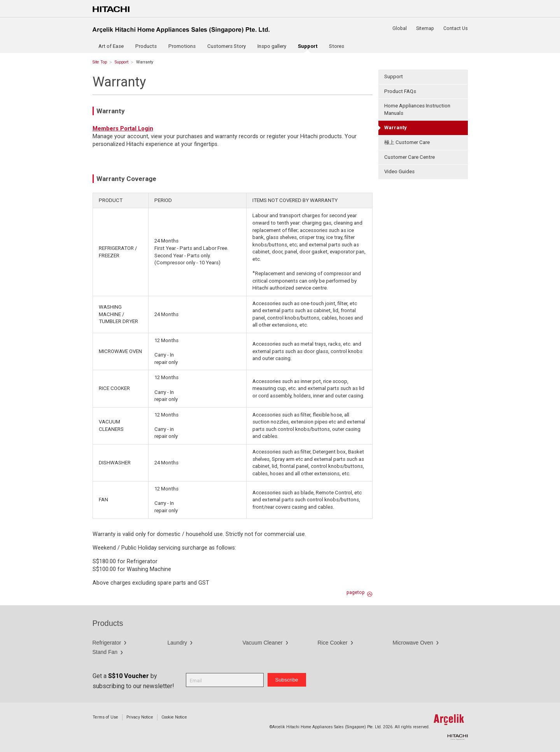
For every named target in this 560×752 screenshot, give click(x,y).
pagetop (356, 592)
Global (400, 28)
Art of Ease (111, 46)
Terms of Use (105, 717)
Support (122, 62)
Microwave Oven (413, 643)
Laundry (178, 643)
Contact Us (456, 28)
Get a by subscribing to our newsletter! (133, 681)
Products (146, 46)
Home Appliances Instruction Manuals (417, 109)
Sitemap (425, 28)
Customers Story (227, 46)
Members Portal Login (123, 129)
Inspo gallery (272, 46)
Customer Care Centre (409, 157)
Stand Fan (105, 652)
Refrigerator (107, 643)
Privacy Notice (140, 717)
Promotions (182, 46)
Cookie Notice (174, 717)
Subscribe (287, 680)
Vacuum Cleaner (263, 643)
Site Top (100, 62)
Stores (337, 46)
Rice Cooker (333, 643)
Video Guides (399, 171)
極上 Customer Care (407, 142)
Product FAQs (400, 91)
